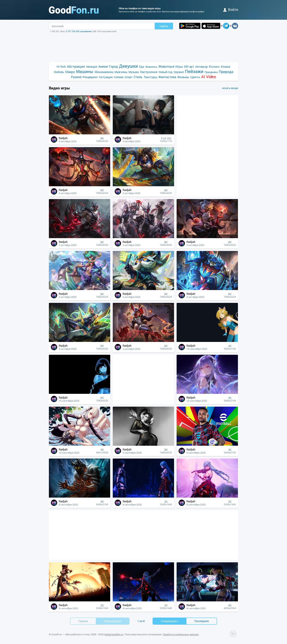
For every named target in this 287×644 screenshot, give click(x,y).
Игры (179, 66)
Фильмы (183, 77)
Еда (142, 67)
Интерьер (202, 67)
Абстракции (76, 66)
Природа (226, 72)
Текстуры (150, 77)
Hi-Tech (61, 67)
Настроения (149, 72)
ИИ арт (189, 66)
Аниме (103, 66)
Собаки (119, 77)
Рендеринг (90, 77)
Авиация (92, 67)
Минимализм (104, 72)
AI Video (209, 77)
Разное (76, 77)
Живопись (151, 67)
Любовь (59, 72)
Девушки (129, 66)
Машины (85, 72)
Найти (164, 26)
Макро (70, 72)
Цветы (195, 77)
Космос (214, 66)
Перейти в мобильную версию (181, 634)
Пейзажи (194, 71)
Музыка (134, 72)
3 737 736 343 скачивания (79, 31)
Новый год (165, 72)
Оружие (179, 72)
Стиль (138, 77)
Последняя (202, 621)
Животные (166, 66)
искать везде (230, 88)
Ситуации (106, 77)
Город (113, 66)
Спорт (129, 77)
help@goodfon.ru (114, 634)
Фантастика (167, 77)
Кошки (226, 66)
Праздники (211, 72)
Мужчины (121, 72)
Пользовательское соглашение (143, 634)
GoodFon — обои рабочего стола (70, 634)
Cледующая (170, 621)
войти (231, 9)
